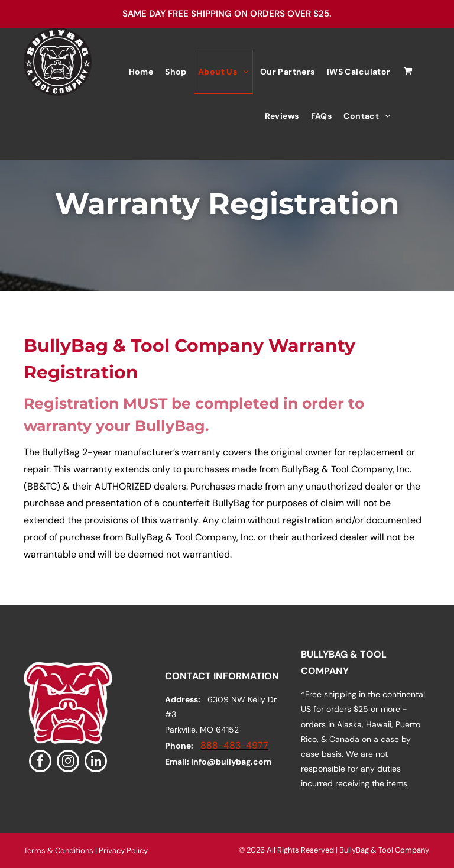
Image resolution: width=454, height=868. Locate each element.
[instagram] (68, 762)
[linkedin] (96, 762)
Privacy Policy (123, 851)
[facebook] (40, 762)
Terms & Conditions (59, 851)
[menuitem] (141, 72)
